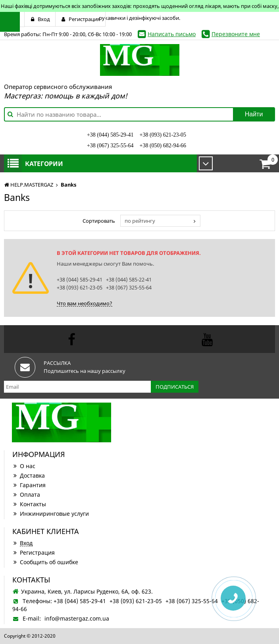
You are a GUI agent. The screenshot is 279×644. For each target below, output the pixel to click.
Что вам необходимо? (85, 303)
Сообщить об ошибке (45, 562)
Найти (254, 114)
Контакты (29, 504)
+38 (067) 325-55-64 (110, 146)
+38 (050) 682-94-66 (163, 146)
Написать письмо (172, 34)
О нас (24, 466)
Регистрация (34, 552)
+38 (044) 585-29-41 (110, 135)
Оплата (26, 495)
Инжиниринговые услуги (51, 514)
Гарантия (29, 485)
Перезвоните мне (236, 34)
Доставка (29, 475)
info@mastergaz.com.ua (77, 618)
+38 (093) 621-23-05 (163, 135)
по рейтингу (140, 221)
